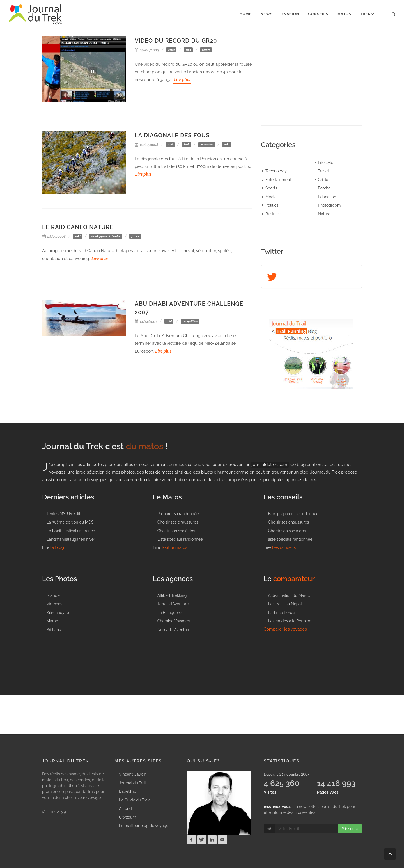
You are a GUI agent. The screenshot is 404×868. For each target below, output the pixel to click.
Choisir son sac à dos (176, 531)
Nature (324, 214)
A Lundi (126, 808)
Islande (53, 595)
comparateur (294, 579)
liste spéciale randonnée (290, 539)
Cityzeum (128, 817)
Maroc (52, 621)
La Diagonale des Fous (172, 135)
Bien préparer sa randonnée (293, 514)
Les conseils (284, 547)
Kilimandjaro (58, 613)
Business (273, 214)
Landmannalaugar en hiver (71, 539)
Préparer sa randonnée (178, 514)
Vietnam (54, 604)
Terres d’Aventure (173, 604)
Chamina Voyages (174, 621)
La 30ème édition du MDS (70, 522)
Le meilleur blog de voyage (144, 826)
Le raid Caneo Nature (78, 227)
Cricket (324, 180)
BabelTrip (128, 791)
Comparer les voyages (285, 629)
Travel (323, 171)
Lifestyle (326, 163)
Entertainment (278, 180)
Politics (272, 205)
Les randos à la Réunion (290, 621)
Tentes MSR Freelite (65, 514)
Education (327, 197)
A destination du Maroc (289, 595)
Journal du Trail (133, 783)
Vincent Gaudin (133, 774)
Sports (271, 188)
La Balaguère (169, 613)
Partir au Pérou (282, 613)
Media (271, 197)
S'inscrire (350, 829)
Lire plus (182, 80)
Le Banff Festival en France (71, 531)
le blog (57, 547)
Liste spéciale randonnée (180, 539)
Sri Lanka (55, 630)
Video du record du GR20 (176, 41)
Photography (330, 205)
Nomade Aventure (174, 630)
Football (325, 188)
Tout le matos (174, 547)
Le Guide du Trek (134, 800)
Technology (276, 171)
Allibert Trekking (172, 595)
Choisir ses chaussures (178, 522)
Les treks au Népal (285, 604)
